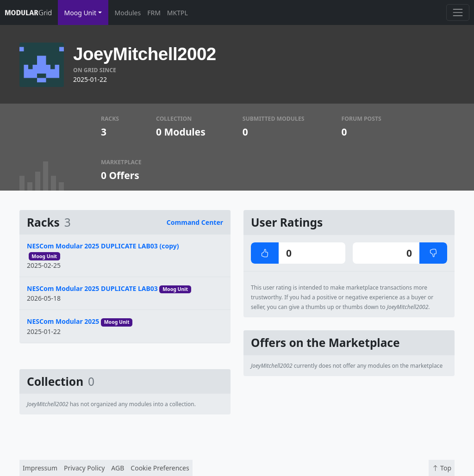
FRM (154, 13)
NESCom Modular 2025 (63, 321)
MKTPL (178, 13)
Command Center (195, 222)
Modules (128, 13)
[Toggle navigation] (458, 12)
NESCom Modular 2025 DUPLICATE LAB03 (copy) (103, 246)
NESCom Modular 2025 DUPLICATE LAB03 (92, 288)
